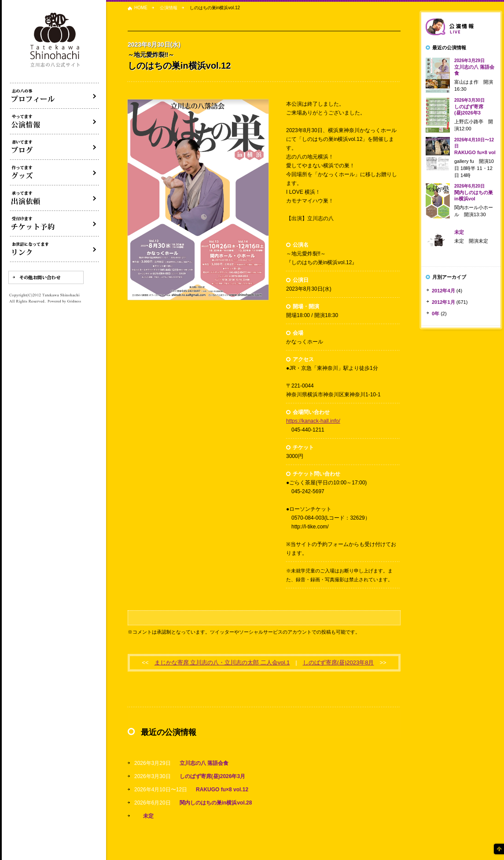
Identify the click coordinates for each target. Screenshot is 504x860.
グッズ (55, 173)
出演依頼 (55, 198)
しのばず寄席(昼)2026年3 (469, 107)
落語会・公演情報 (55, 122)
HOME (141, 8)
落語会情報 (461, 27)
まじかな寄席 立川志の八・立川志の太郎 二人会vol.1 (222, 663)
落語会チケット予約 (55, 224)
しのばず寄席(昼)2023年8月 (338, 663)
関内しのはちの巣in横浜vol (474, 192)
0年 (436, 314)
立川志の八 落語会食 (204, 763)
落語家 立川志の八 (55, 40)
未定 (148, 816)
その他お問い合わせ (46, 277)
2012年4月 (443, 291)
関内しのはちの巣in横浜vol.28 (216, 803)
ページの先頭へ (498, 849)
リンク (55, 249)
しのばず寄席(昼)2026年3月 (212, 776)
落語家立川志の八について (55, 96)
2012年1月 (443, 302)
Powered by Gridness (64, 302)
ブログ (55, 147)
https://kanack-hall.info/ (313, 421)
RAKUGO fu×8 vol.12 (222, 790)
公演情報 (169, 8)
